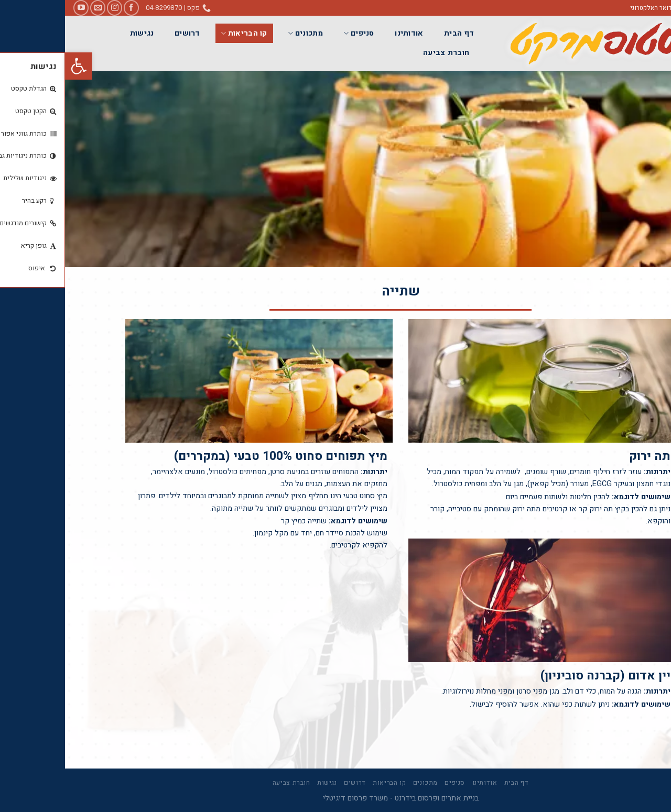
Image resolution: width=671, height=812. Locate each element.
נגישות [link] (77, 33)
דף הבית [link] (394, 33)
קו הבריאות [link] (179, 33)
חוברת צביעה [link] (381, 53)
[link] (14, 66)
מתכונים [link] (240, 33)
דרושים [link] (122, 33)
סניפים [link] (294, 33)
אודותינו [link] (344, 33)
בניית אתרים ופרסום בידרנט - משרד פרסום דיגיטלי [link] (336, 798)
